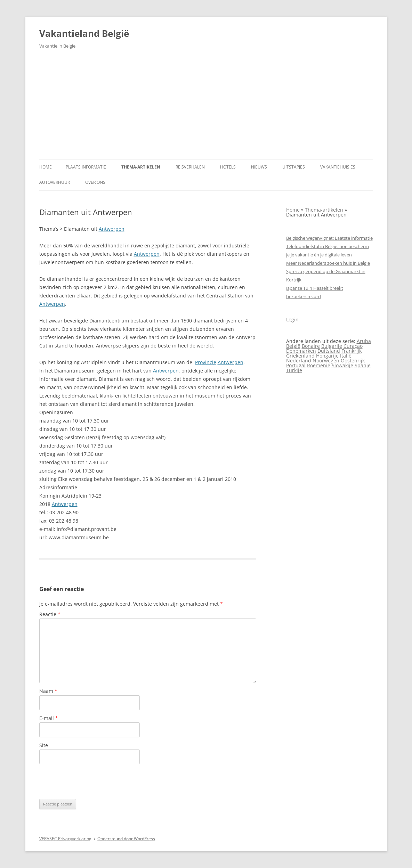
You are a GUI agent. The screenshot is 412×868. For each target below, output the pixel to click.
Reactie (50, 614)
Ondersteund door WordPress (126, 839)
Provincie (206, 362)
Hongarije (327, 356)
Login (292, 320)
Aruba (364, 341)
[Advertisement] (206, 107)
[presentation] (92, 781)
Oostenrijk (353, 361)
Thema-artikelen (141, 167)
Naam (48, 691)
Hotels (228, 167)
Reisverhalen (190, 167)
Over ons (95, 182)
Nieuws (259, 167)
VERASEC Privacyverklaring (65, 839)
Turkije (294, 370)
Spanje (363, 365)
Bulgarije (332, 346)
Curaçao (353, 346)
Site (44, 745)
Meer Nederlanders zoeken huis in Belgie (328, 263)
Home (46, 167)
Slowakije (342, 365)
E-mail (49, 718)
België (293, 346)
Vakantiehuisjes (338, 167)
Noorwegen (326, 361)
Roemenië (319, 365)
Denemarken (301, 351)
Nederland (299, 361)
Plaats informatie (86, 167)
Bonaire (311, 346)
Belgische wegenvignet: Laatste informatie (329, 238)
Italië (346, 356)
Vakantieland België (84, 33)
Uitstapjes (294, 167)
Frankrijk (352, 351)
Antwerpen (112, 229)
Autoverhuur (55, 182)
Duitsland (329, 351)
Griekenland (300, 356)
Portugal (296, 365)
